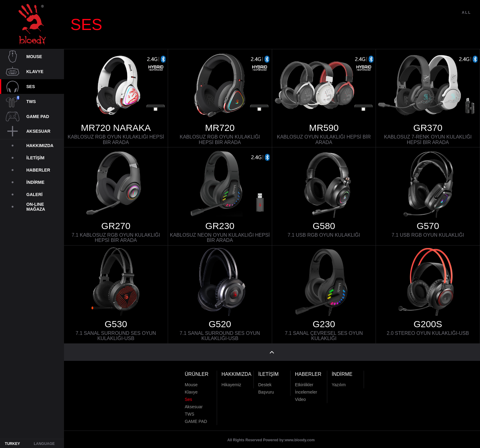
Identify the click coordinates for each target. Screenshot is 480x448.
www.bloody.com (300, 436)
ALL (466, 24)
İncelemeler (306, 388)
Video (301, 395)
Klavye (191, 388)
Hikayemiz (232, 380)
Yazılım (339, 380)
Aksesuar (194, 402)
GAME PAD (196, 417)
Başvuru (266, 388)
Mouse (191, 380)
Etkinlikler (304, 380)
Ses (189, 395)
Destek (265, 380)
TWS (190, 410)
